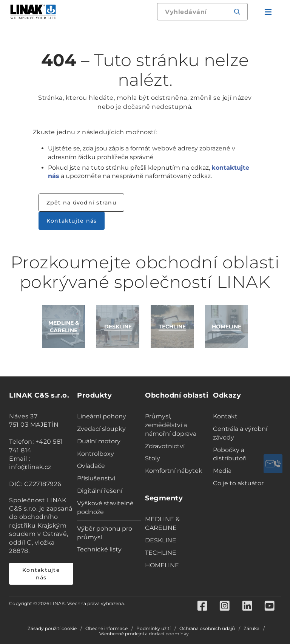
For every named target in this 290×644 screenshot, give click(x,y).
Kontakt (225, 416)
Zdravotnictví (165, 446)
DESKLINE (161, 540)
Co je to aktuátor (238, 483)
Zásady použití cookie (52, 629)
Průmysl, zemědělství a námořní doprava (171, 425)
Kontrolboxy (96, 454)
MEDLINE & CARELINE (162, 523)
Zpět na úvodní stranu (81, 203)
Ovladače (91, 466)
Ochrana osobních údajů (207, 629)
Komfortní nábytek (174, 471)
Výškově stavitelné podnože (105, 508)
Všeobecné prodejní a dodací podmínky (144, 634)
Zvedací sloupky (101, 429)
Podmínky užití (153, 629)
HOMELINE (162, 565)
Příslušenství (96, 478)
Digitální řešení (100, 491)
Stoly (153, 458)
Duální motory (99, 441)
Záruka (251, 629)
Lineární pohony (102, 416)
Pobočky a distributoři (230, 454)
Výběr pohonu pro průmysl (105, 533)
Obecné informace (106, 629)
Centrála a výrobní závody (240, 433)
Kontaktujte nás (72, 221)
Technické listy (99, 549)
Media (222, 471)
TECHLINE (161, 553)
